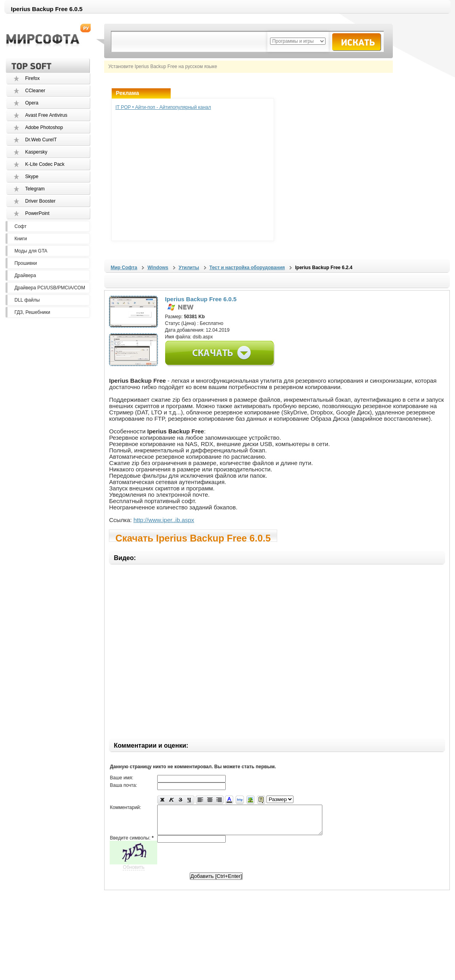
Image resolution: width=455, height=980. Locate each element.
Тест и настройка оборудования (247, 268)
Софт (20, 226)
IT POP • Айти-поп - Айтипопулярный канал (163, 107)
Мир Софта (124, 268)
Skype (31, 177)
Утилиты (189, 268)
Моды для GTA (31, 251)
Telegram (35, 189)
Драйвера (25, 275)
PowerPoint (37, 213)
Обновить (133, 873)
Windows (158, 268)
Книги (20, 239)
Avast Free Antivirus (46, 115)
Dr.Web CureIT (41, 140)
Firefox (32, 78)
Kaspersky (36, 152)
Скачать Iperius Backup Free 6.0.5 (193, 537)
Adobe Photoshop (44, 127)
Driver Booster (40, 201)
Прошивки (26, 263)
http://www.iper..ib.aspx (164, 520)
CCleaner (35, 91)
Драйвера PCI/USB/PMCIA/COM (49, 288)
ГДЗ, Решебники (32, 312)
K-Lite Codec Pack (45, 164)
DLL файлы (27, 300)
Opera (31, 103)
